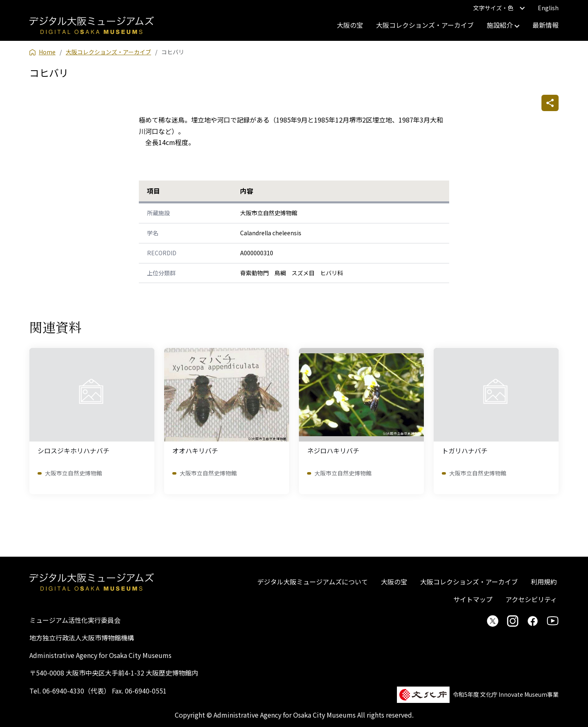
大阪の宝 (350, 25)
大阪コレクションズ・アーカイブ (425, 25)
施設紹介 (503, 25)
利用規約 (544, 582)
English (548, 8)
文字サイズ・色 (499, 8)
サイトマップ (473, 599)
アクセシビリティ (531, 599)
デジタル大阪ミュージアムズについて (313, 582)
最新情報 (546, 25)
